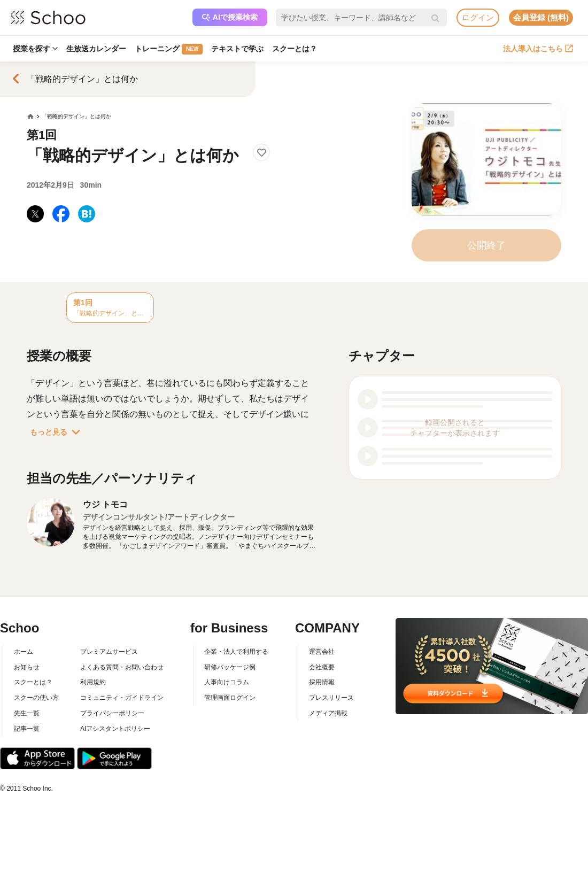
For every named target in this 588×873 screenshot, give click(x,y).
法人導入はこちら (538, 49)
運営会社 (322, 652)
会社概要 (322, 667)
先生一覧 (27, 713)
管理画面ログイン (230, 698)
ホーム (24, 652)
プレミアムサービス (109, 652)
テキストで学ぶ (237, 49)
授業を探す (35, 49)
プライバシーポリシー (112, 713)
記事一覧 (27, 729)
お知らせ (27, 667)
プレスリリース (331, 698)
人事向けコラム (227, 682)
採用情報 (322, 682)
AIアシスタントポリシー (115, 729)
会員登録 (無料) (541, 17)
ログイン (478, 17)
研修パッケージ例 (230, 667)
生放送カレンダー (96, 49)
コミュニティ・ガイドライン (122, 698)
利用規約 (93, 682)
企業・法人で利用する (236, 652)
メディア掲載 (328, 713)
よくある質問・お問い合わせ (122, 667)
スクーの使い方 (36, 698)
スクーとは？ (295, 49)
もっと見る (57, 432)
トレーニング (169, 49)
